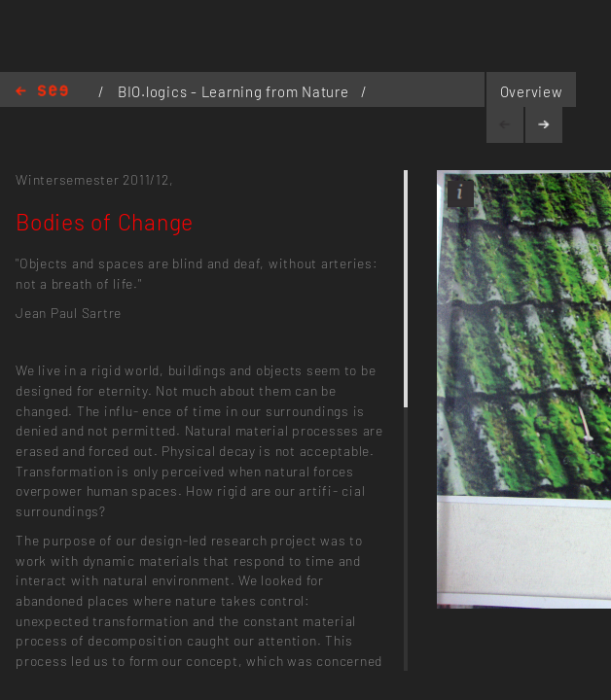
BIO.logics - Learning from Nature (235, 91)
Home (42, 92)
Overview (532, 91)
